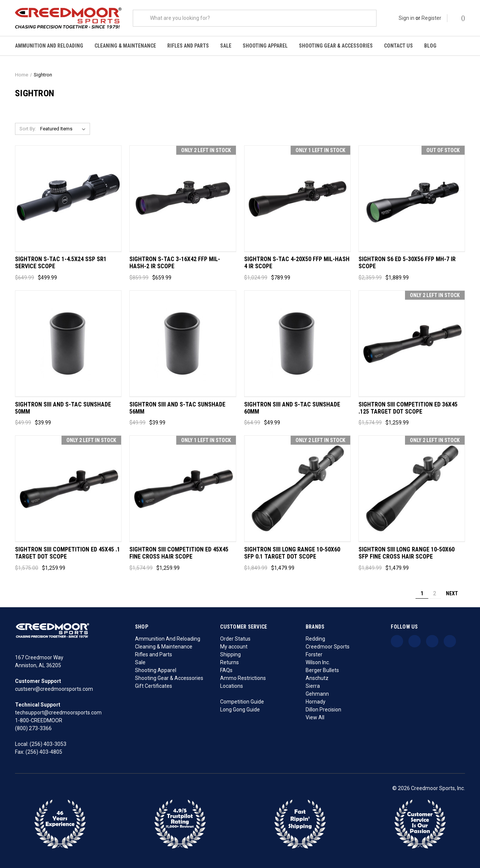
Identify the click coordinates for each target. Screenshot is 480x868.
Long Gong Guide (240, 710)
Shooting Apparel (265, 46)
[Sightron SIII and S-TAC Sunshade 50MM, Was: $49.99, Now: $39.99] (68, 344)
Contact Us (398, 46)
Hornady (316, 702)
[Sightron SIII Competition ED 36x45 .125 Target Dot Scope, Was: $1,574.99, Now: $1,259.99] (412, 344)
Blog (430, 46)
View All (315, 717)
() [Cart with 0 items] (460, 18)
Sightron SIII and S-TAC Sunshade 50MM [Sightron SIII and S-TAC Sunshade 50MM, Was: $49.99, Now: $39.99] (63, 408)
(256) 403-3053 (48, 744)
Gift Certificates (154, 686)
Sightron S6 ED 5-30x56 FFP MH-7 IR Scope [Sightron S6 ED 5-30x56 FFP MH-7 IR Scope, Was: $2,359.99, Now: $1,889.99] (407, 263)
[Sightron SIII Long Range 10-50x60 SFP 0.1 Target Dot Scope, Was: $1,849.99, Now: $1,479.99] (297, 489)
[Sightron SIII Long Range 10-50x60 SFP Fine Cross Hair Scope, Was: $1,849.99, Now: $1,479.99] (412, 489)
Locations (232, 686)
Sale (226, 46)
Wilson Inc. (318, 662)
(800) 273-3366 (33, 728)
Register (431, 18)
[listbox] (64, 129)
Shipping (230, 654)
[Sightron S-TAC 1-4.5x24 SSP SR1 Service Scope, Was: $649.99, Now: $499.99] (68, 199)
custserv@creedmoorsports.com (54, 689)
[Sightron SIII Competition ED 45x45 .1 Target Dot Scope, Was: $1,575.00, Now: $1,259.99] (68, 489)
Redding (315, 639)
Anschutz (317, 678)
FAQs (226, 670)
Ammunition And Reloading (49, 46)
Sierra (313, 686)
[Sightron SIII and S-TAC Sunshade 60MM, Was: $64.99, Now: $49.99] (297, 344)
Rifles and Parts (188, 46)
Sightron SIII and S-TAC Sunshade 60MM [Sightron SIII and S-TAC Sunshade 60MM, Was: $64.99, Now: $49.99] (292, 408)
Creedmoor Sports (328, 647)
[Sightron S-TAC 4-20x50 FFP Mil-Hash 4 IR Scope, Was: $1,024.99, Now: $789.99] (297, 199)
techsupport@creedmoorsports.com (58, 713)
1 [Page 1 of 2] (422, 593)
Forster (314, 654)
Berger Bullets (322, 670)
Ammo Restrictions (243, 678)
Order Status (235, 639)
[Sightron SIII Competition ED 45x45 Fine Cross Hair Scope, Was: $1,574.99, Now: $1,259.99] (183, 489)
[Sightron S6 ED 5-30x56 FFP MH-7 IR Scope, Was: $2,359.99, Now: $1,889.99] (412, 199)
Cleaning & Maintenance (125, 46)
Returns (229, 662)
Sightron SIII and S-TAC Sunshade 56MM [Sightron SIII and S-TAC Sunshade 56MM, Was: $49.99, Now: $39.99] (177, 408)
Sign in (406, 18)
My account (234, 647)
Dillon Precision (323, 710)
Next (455, 593)
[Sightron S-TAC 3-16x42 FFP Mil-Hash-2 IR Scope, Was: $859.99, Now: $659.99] (183, 199)
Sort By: (28, 129)
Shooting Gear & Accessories (336, 46)
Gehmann (317, 694)
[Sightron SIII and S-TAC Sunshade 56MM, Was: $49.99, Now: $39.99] (183, 344)
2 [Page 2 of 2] (435, 593)
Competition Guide (242, 702)
